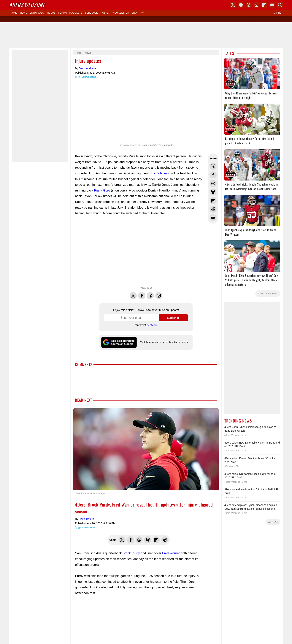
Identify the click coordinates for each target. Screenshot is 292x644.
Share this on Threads (213, 183)
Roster (105, 13)
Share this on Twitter (213, 166)
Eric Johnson (159, 173)
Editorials (37, 13)
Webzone (27, 5)
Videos (51, 13)
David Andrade (87, 68)
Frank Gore (102, 190)
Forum (62, 13)
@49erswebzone (87, 77)
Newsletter (121, 13)
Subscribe (173, 318)
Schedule (91, 13)
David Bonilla (86, 519)
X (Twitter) (233, 5)
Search (280, 5)
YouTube (272, 5)
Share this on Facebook (213, 175)
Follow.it (153, 325)
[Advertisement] (146, 35)
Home (14, 13)
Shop (135, 13)
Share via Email (213, 218)
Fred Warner (171, 553)
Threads (150, 294)
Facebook (142, 294)
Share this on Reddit (213, 209)
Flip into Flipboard (213, 201)
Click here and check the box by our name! (165, 342)
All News (273, 522)
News (24, 13)
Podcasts (76, 13)
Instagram (159, 294)
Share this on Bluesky (213, 192)
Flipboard (264, 5)
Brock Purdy (131, 553)
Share (277, 13)
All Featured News (268, 294)
